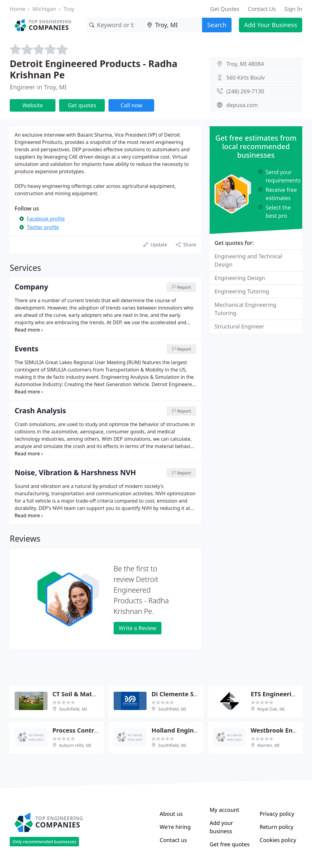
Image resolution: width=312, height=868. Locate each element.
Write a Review (138, 628)
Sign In (293, 9)
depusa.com (242, 105)
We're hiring (175, 827)
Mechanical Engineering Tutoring (245, 309)
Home (18, 9)
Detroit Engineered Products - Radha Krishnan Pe (94, 69)
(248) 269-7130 (245, 91)
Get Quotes (225, 9)
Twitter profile (43, 227)
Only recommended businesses (44, 842)
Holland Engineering (182, 730)
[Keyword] (115, 25)
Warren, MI (268, 745)
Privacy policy (277, 814)
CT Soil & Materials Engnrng (94, 694)
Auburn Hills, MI (75, 745)
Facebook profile (46, 219)
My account (224, 810)
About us (171, 814)
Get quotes (82, 105)
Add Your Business (271, 25)
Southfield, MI (73, 709)
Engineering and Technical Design (248, 260)
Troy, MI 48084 (245, 64)
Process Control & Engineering (98, 730)
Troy (69, 9)
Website (33, 105)
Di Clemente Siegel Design (191, 694)
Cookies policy (278, 840)
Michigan (44, 9)
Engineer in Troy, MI (38, 87)
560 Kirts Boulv (246, 77)
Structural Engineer (239, 326)
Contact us (173, 840)
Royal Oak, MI (271, 709)
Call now (131, 105)
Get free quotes (230, 844)
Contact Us (262, 9)
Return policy (277, 827)
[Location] (173, 25)
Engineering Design (240, 278)
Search (217, 25)
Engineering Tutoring (242, 291)
